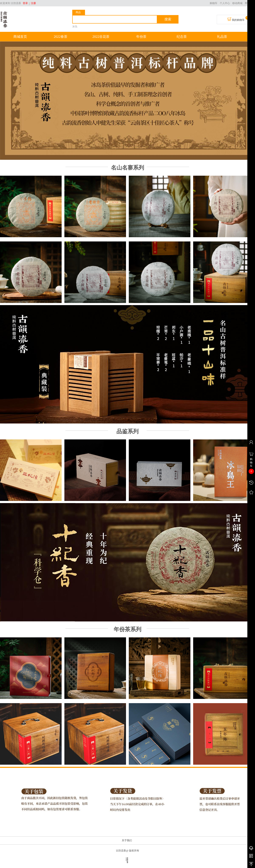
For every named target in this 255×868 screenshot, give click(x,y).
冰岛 (75, 27)
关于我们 (127, 840)
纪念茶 (182, 37)
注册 (33, 3)
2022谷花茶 (101, 37)
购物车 (214, 3)
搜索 (168, 19)
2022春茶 (61, 37)
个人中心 (225, 3)
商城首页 (20, 37)
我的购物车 (236, 19)
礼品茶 (222, 37)
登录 (25, 3)
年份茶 (141, 37)
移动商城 (237, 3)
